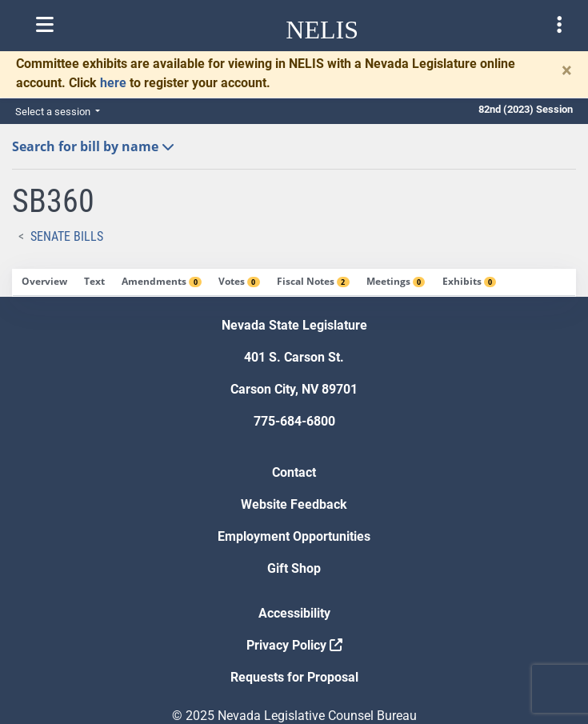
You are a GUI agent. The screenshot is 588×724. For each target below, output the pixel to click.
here (113, 83)
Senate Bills (67, 236)
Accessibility (294, 613)
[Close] (567, 70)
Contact (294, 472)
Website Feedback (294, 504)
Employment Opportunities (294, 536)
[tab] (44, 282)
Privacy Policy (294, 645)
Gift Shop (294, 568)
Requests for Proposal (294, 677)
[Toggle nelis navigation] (45, 25)
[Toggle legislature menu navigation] (559, 25)
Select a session (54, 112)
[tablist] (294, 283)
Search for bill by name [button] (93, 146)
